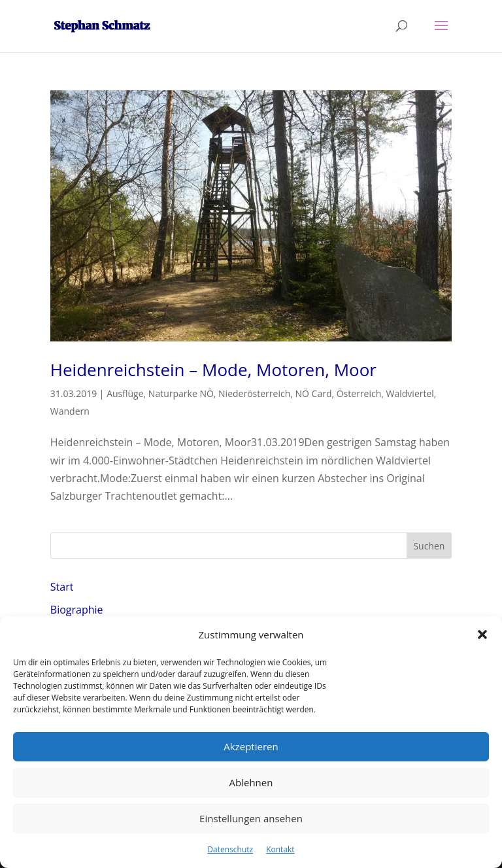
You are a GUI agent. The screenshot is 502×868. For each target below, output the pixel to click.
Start (62, 587)
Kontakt (280, 849)
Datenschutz (230, 849)
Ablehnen (251, 782)
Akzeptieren (251, 746)
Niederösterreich (254, 393)
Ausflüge (125, 393)
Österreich (359, 393)
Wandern (70, 411)
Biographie (77, 610)
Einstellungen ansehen (251, 818)
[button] (482, 634)
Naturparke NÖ (181, 393)
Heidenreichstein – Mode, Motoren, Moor (213, 370)
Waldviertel (410, 393)
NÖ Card (314, 393)
